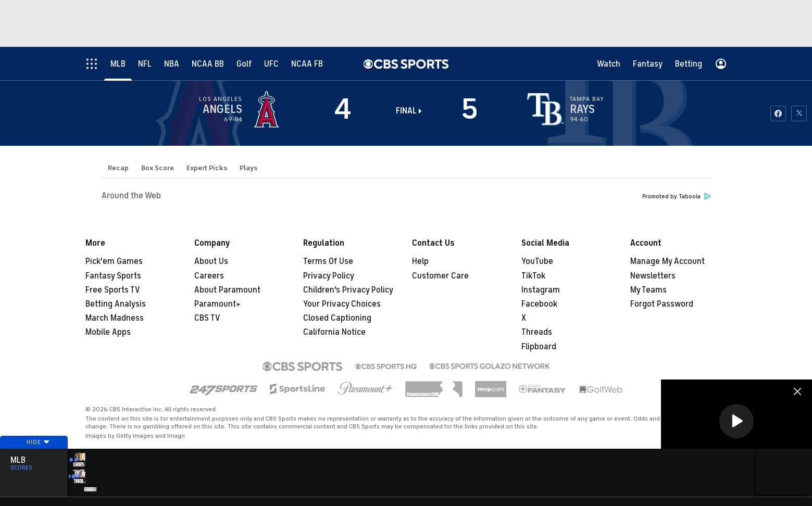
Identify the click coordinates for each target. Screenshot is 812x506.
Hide (34, 456)
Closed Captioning (337, 318)
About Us (211, 261)
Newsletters (653, 276)
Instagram (541, 290)
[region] (736, 422)
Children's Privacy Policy (348, 290)
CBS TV (207, 318)
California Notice (334, 332)
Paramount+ (217, 304)
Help (420, 261)
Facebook (539, 304)
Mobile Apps (108, 332)
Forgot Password (662, 304)
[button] (736, 421)
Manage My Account (667, 261)
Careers (209, 276)
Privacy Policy (329, 276)
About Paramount (227, 290)
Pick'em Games (114, 261)
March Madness (115, 318)
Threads (537, 332)
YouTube (537, 261)
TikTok (533, 276)
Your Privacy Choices (342, 304)
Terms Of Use (328, 261)
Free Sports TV (113, 290)
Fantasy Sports (113, 276)
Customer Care (440, 276)
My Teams (648, 290)
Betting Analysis (116, 304)
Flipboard (539, 347)
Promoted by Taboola (677, 197)
